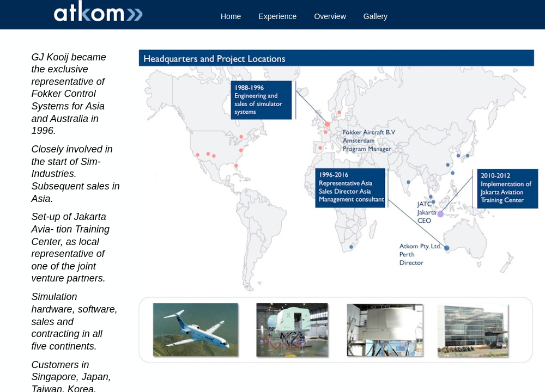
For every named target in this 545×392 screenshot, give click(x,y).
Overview (330, 16)
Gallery (376, 16)
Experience (277, 16)
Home (231, 16)
